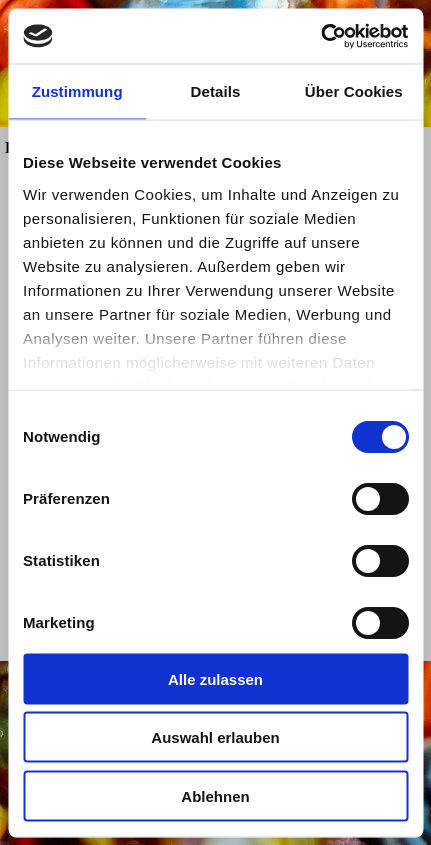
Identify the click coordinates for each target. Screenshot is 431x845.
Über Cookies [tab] (354, 91)
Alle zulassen (215, 678)
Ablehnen (215, 795)
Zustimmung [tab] (77, 91)
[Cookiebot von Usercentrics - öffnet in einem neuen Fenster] (320, 36)
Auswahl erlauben (215, 737)
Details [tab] (216, 91)
